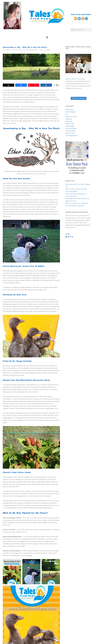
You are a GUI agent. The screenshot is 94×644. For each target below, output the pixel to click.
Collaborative (69, 109)
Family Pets (69, 121)
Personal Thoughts (71, 128)
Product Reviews (70, 131)
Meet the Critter (70, 79)
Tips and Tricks (70, 133)
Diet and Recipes (70, 112)
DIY (67, 114)
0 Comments (47, 50)
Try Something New (32, 50)
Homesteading (70, 126)
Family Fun (69, 119)
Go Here (79, 88)
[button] (47, 37)
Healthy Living (70, 124)
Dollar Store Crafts (71, 117)
